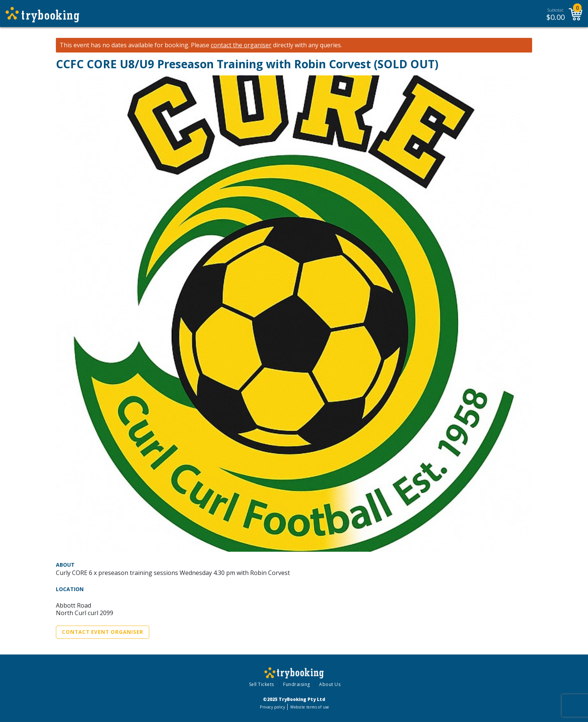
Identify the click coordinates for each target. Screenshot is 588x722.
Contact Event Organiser (103, 632)
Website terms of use (310, 707)
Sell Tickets (262, 684)
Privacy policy (272, 707)
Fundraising (297, 684)
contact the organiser (241, 45)
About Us (330, 684)
